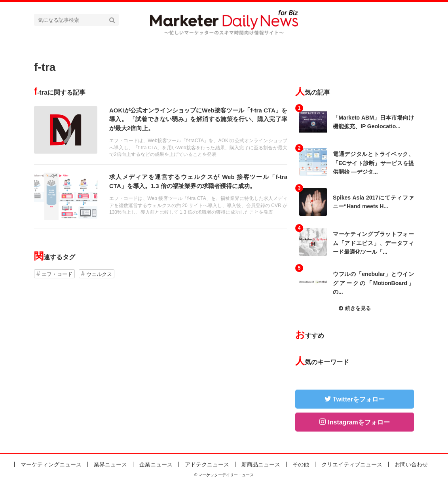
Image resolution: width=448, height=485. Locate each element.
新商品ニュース (261, 464)
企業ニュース (156, 464)
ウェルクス (99, 274)
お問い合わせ (411, 464)
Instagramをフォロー (359, 422)
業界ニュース (110, 464)
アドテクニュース (207, 464)
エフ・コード (57, 274)
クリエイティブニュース (352, 464)
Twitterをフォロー (359, 399)
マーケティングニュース (51, 464)
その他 (301, 464)
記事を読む (161, 131)
